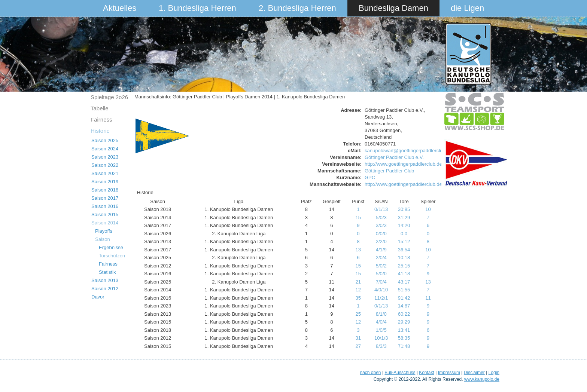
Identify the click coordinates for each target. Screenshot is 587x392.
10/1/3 (381, 338)
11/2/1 (381, 298)
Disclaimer (474, 373)
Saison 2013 (105, 280)
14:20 (404, 225)
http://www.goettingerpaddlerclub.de (403, 164)
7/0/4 (381, 282)
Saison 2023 (105, 157)
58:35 (404, 338)
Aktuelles (120, 8)
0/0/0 (381, 234)
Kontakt (427, 373)
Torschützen (112, 256)
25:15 (404, 266)
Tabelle (100, 108)
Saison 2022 (105, 165)
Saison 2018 (105, 190)
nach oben (370, 373)
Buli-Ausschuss (400, 373)
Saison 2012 (105, 289)
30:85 (404, 209)
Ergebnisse (111, 247)
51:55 (404, 290)
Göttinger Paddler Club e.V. (394, 157)
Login (494, 373)
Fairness (101, 120)
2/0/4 (381, 258)
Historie (100, 131)
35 (358, 298)
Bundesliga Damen (393, 8)
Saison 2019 (105, 182)
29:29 (404, 322)
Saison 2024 (105, 149)
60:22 (404, 314)
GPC (370, 177)
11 (428, 298)
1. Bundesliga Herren (197, 8)
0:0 (404, 234)
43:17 (404, 282)
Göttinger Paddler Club (389, 171)
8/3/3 (381, 346)
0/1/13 (381, 209)
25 (358, 314)
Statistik (107, 272)
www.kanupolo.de (482, 379)
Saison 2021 (105, 173)
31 (358, 338)
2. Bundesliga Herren (297, 8)
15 (358, 218)
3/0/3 (381, 225)
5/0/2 (381, 266)
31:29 (404, 218)
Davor (98, 297)
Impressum (449, 373)
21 (358, 282)
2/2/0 (381, 241)
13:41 (404, 330)
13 (358, 250)
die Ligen (467, 8)
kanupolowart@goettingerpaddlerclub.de (408, 151)
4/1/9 (381, 250)
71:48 (404, 346)
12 (358, 290)
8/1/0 (381, 314)
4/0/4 (381, 322)
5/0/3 (381, 218)
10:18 (404, 258)
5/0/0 (381, 274)
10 (428, 209)
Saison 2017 (105, 198)
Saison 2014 (105, 223)
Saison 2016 (105, 206)
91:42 (404, 298)
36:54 (404, 250)
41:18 (404, 274)
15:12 (404, 241)
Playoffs (104, 231)
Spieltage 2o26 (109, 97)
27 (358, 346)
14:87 (404, 306)
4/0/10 (381, 290)
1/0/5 (381, 330)
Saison (103, 239)
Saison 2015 (105, 215)
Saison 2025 (105, 140)
